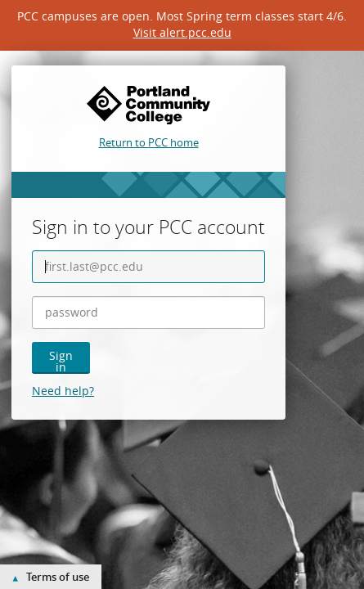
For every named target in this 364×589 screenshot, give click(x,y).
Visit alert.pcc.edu (182, 32)
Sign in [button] (61, 361)
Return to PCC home (149, 142)
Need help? (63, 391)
